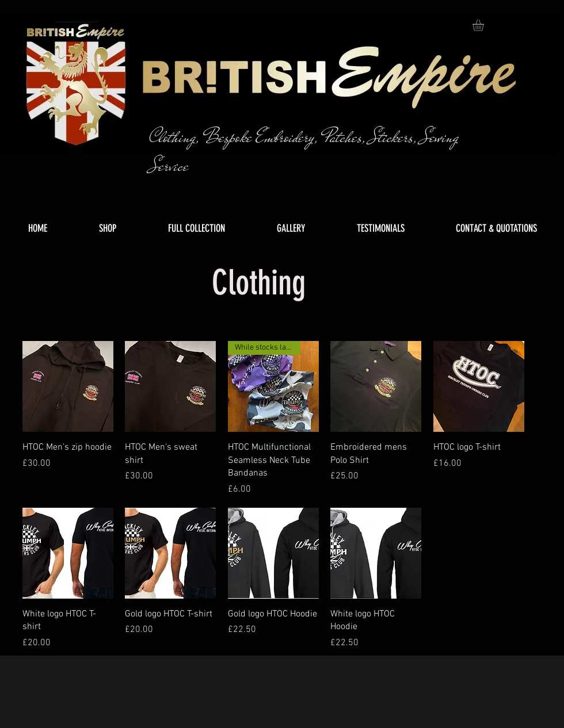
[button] (485, 25)
